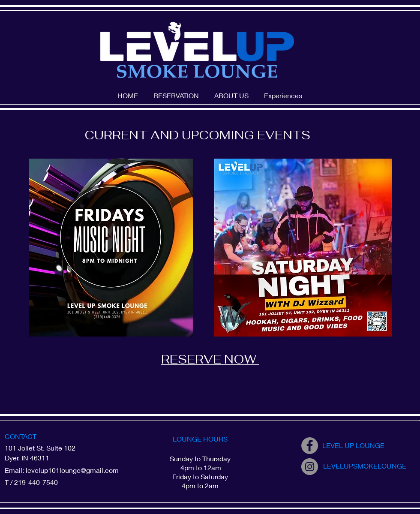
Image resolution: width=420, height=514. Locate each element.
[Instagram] (310, 467)
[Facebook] (310, 446)
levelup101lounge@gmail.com (72, 470)
